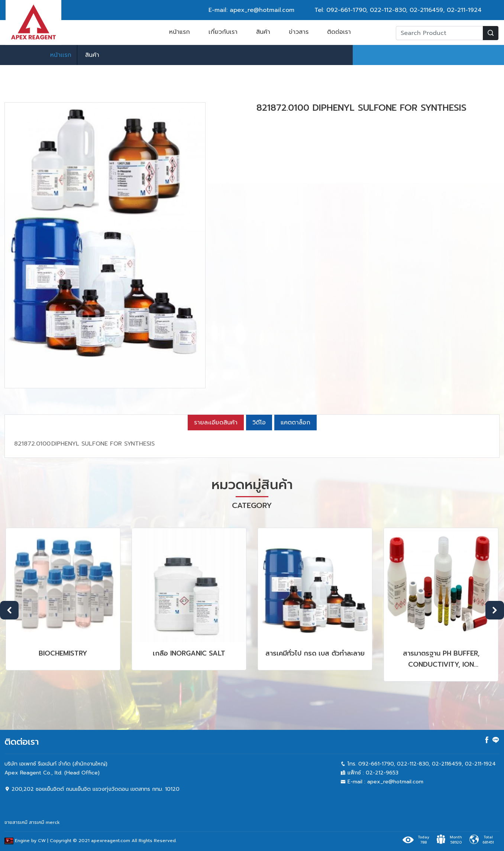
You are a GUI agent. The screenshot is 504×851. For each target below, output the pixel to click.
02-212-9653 (382, 773)
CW (42, 841)
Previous (9, 610)
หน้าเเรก (61, 55)
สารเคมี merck (44, 822)
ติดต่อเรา (339, 32)
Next (495, 610)
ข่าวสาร (299, 32)
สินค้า (263, 32)
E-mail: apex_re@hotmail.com (251, 10)
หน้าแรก (180, 32)
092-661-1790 (346, 10)
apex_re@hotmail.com (395, 782)
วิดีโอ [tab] (259, 423)
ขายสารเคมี (16, 822)
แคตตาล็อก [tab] (295, 423)
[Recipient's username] (440, 33)
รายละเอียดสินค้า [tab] (216, 423)
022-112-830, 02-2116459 (406, 10)
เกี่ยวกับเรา (223, 32)
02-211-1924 (464, 10)
